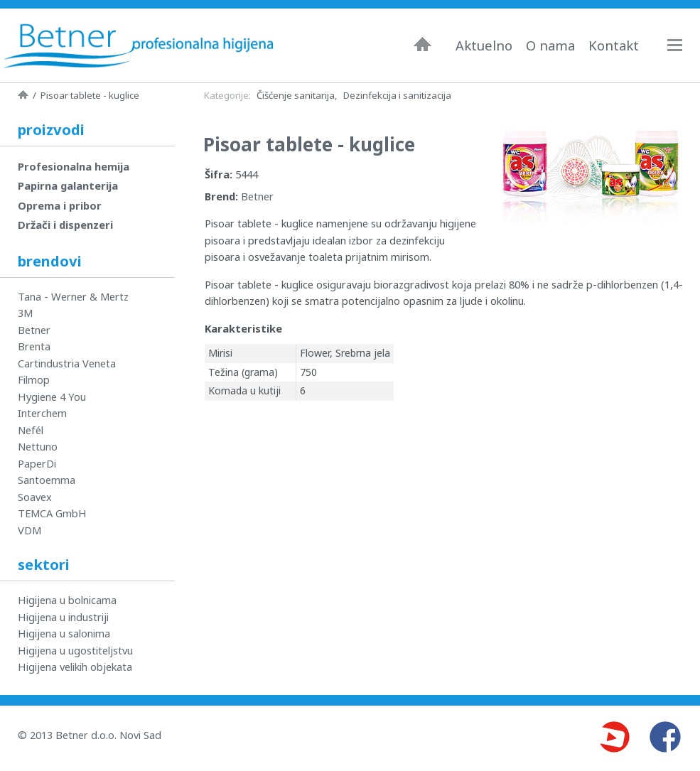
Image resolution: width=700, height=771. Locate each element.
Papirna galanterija (68, 185)
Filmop (34, 379)
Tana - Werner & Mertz (73, 296)
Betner (257, 196)
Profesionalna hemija (74, 166)
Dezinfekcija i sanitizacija (397, 95)
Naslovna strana (23, 95)
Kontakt (614, 45)
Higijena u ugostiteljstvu (75, 650)
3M (25, 313)
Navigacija (682, 45)
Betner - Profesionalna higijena (139, 45)
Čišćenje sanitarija (296, 95)
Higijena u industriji (63, 617)
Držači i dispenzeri (65, 225)
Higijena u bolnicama (67, 600)
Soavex (35, 497)
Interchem (42, 413)
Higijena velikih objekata (75, 667)
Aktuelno (484, 45)
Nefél (31, 430)
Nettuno (38, 446)
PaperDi (37, 463)
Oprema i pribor (60, 205)
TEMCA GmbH (52, 513)
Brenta (34, 346)
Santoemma (47, 480)
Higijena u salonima (64, 633)
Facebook (665, 737)
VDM (29, 530)
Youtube (614, 737)
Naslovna (422, 44)
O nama (550, 45)
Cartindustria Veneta (67, 363)
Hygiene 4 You (52, 397)
